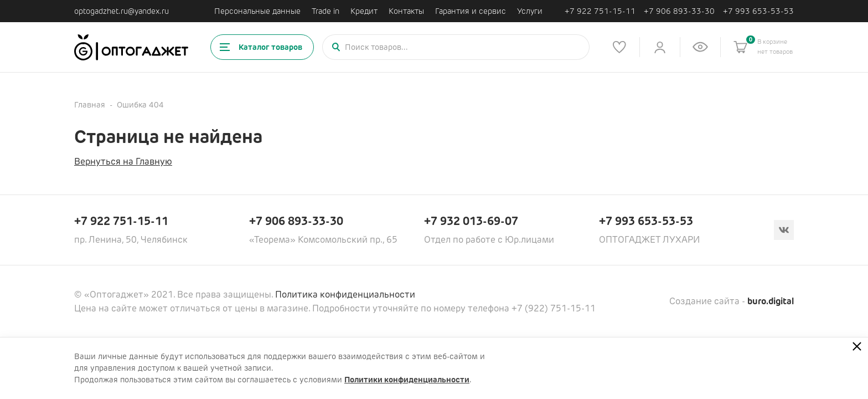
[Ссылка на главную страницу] (131, 47)
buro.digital (771, 301)
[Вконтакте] (784, 230)
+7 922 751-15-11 (600, 11)
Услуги (530, 11)
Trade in (325, 11)
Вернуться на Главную (123, 162)
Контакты (406, 11)
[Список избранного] (619, 47)
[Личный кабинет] (660, 47)
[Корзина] (741, 47)
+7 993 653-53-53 (758, 11)
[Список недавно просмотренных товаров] (700, 47)
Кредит (364, 11)
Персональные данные (257, 11)
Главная (90, 105)
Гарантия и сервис (471, 11)
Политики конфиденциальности (407, 380)
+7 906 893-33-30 (679, 11)
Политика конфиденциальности (345, 295)
